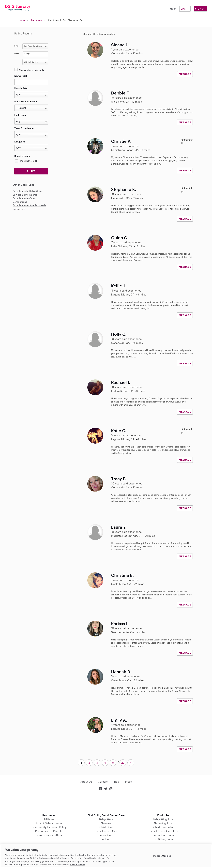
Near (17, 54)
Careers (103, 782)
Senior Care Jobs (163, 835)
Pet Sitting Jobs (163, 839)
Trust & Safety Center (49, 823)
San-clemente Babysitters (28, 191)
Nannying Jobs (163, 823)
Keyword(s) (21, 76)
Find (16, 46)
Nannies (106, 823)
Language (20, 142)
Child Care (106, 827)
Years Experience (24, 128)
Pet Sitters (37, 20)
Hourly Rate (21, 88)
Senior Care (106, 835)
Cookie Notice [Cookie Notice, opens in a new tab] (78, 865)
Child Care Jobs (163, 827)
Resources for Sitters (49, 835)
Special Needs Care (106, 831)
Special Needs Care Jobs (163, 831)
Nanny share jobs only (31, 70)
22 (123, 763)
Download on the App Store (106, 802)
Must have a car (29, 161)
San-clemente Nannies (26, 195)
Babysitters (106, 819)
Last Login (20, 115)
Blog (116, 782)
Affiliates (49, 819)
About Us (86, 782)
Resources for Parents (49, 831)
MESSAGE (185, 74)
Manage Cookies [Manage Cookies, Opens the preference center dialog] (162, 856)
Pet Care (106, 839)
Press (128, 782)
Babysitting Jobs (163, 819)
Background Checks (26, 101)
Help (173, 8)
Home (22, 20)
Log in (185, 9)
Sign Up (200, 9)
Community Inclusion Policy (49, 827)
